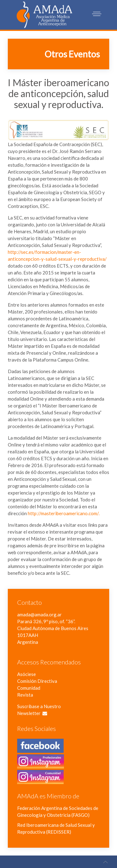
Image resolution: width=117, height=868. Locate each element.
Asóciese (27, 674)
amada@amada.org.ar (39, 614)
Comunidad (29, 688)
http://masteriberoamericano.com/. (64, 513)
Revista (25, 695)
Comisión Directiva (37, 681)
